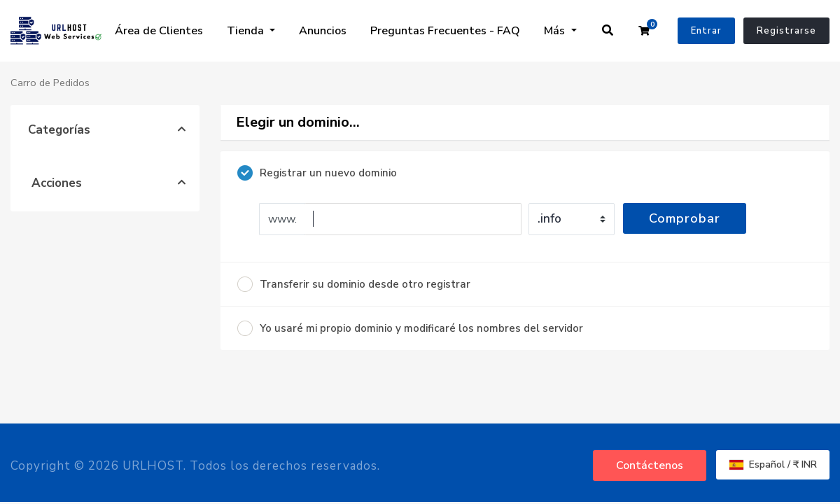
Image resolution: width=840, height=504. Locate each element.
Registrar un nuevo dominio (317, 173)
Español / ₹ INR (773, 464)
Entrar (706, 31)
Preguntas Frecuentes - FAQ (445, 31)
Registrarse (786, 31)
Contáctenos (650, 465)
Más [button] (556, 31)
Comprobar (685, 218)
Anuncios (323, 31)
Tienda (247, 31)
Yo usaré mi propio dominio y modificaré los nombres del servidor (410, 328)
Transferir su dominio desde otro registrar (354, 284)
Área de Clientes (159, 31)
